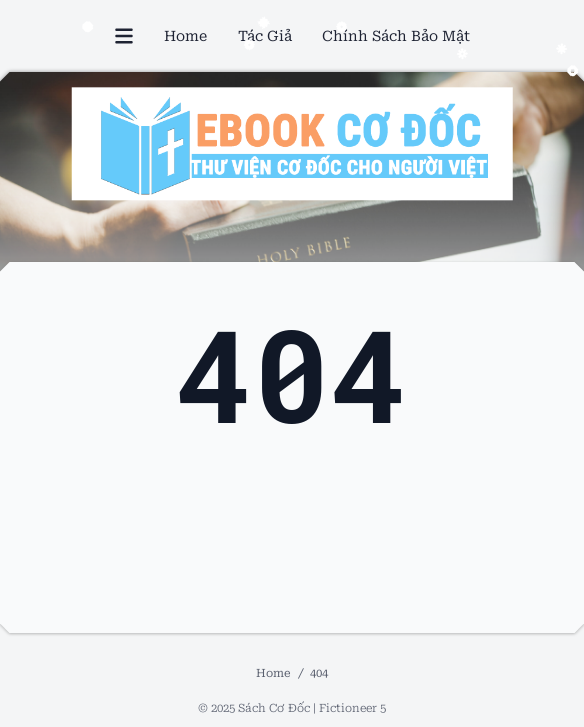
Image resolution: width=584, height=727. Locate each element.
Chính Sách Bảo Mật (396, 36)
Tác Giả (265, 36)
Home (185, 36)
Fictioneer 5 (352, 708)
